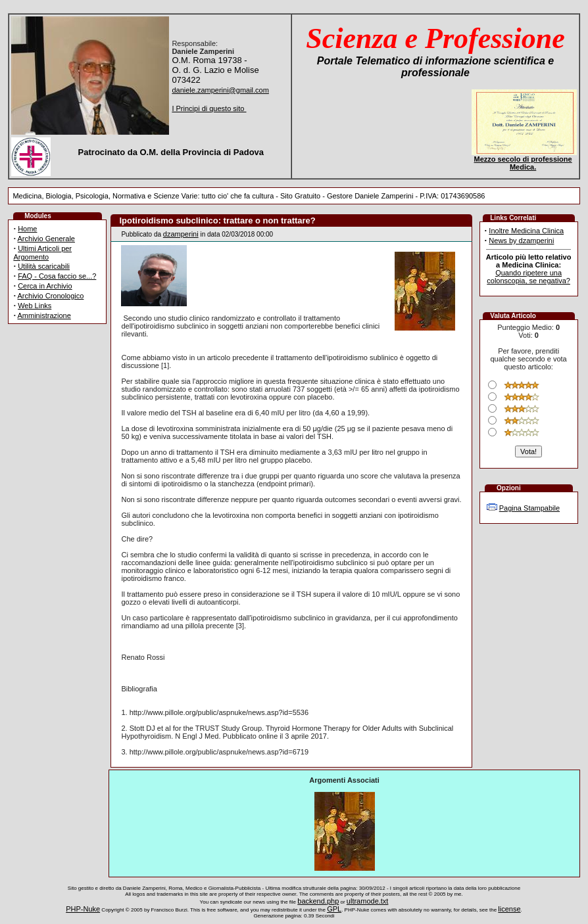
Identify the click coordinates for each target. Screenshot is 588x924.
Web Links (35, 306)
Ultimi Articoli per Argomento (42, 253)
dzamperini (181, 234)
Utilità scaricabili (44, 266)
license (509, 909)
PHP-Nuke (83, 909)
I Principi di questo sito (209, 108)
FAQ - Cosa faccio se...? (57, 276)
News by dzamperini (521, 241)
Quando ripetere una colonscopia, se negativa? (528, 277)
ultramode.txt (368, 901)
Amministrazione (44, 315)
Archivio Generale (46, 239)
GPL (334, 909)
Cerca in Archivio (45, 286)
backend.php (318, 901)
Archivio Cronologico (51, 296)
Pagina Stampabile (529, 508)
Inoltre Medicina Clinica (526, 231)
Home (27, 229)
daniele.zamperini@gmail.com (220, 90)
